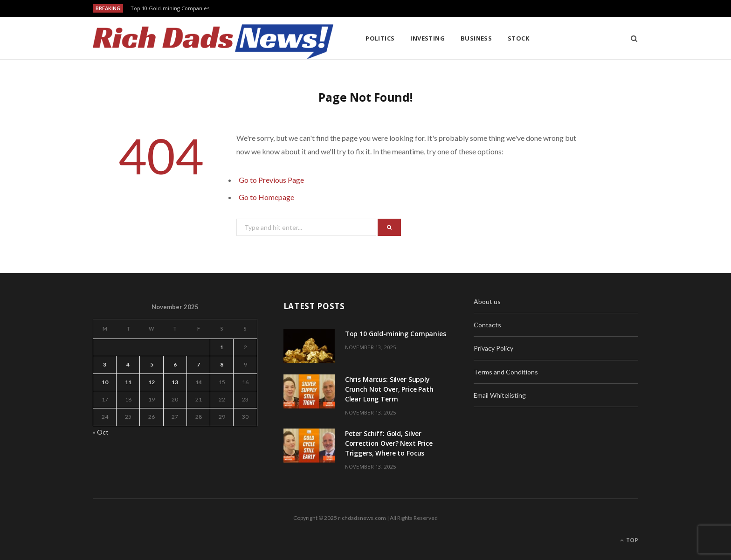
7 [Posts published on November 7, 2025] (198, 364)
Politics (380, 38)
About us (487, 301)
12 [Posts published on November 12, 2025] (152, 382)
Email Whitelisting (500, 395)
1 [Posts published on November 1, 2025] (222, 347)
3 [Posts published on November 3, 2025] (105, 364)
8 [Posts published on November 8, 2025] (222, 364)
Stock (518, 38)
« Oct (101, 432)
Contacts (487, 325)
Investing (428, 38)
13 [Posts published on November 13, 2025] (175, 382)
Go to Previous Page (271, 180)
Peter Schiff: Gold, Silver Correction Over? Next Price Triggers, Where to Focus (389, 443)
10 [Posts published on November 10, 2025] (105, 382)
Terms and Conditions (506, 372)
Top (629, 540)
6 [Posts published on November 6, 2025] (175, 364)
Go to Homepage (266, 197)
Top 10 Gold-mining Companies (170, 8)
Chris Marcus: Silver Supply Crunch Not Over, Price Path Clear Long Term (389, 389)
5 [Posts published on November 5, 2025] (152, 364)
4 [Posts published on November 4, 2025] (128, 364)
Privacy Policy (493, 348)
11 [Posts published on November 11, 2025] (128, 382)
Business (476, 38)
